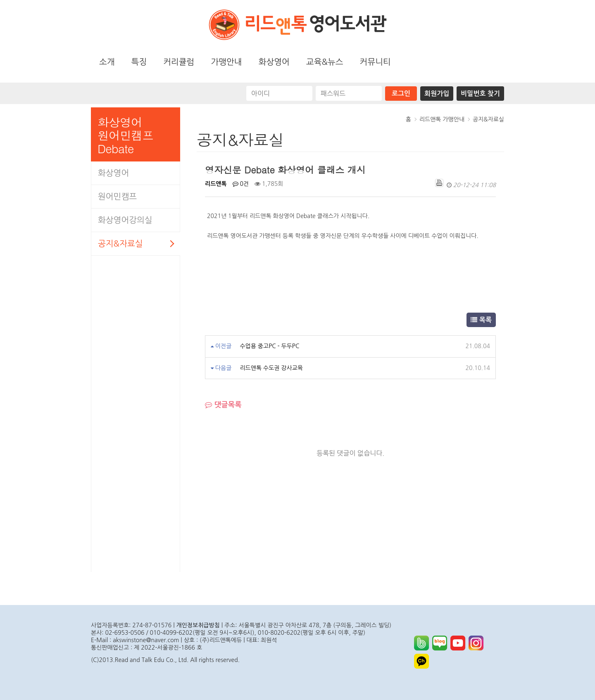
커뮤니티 (375, 62)
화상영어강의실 (125, 220)
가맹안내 (226, 62)
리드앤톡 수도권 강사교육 (271, 368)
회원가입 (437, 94)
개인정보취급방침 (198, 625)
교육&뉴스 (325, 62)
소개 (107, 62)
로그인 (401, 94)
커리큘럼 (179, 62)
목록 (481, 320)
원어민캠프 (117, 197)
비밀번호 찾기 (480, 94)
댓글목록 (223, 405)
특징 (139, 62)
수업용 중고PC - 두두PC (269, 346)
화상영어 (274, 62)
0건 (241, 184)
